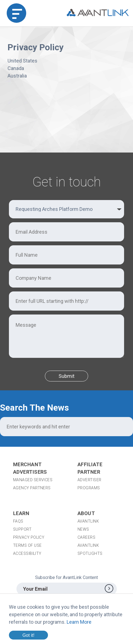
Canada (16, 68)
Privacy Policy (29, 537)
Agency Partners (32, 488)
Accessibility (27, 553)
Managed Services (33, 480)
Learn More (79, 622)
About (86, 513)
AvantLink (88, 521)
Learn (21, 513)
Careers (86, 537)
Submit (66, 376)
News (83, 529)
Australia (17, 76)
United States (22, 61)
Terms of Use (27, 545)
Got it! (28, 635)
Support (22, 529)
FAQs (18, 521)
